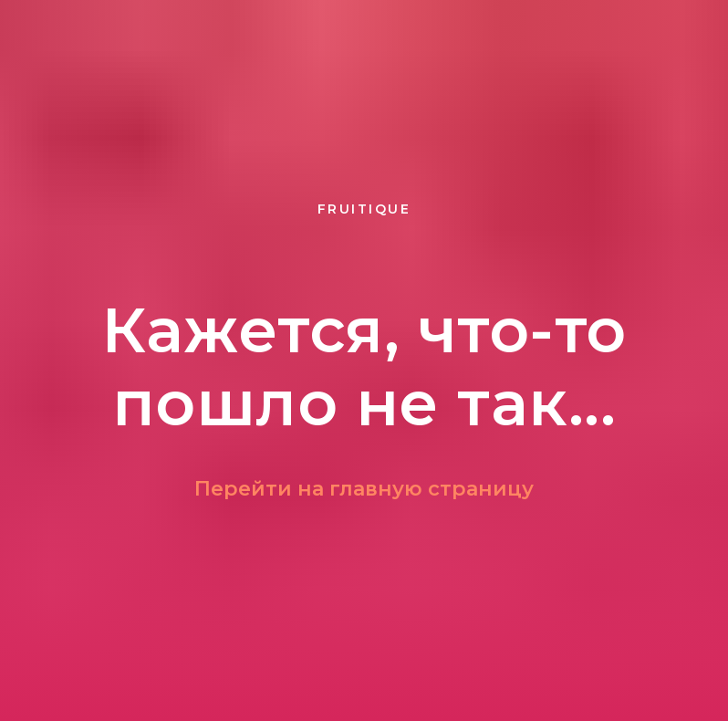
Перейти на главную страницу (364, 489)
